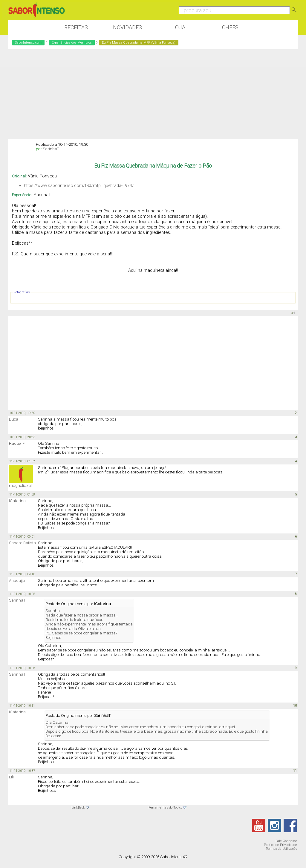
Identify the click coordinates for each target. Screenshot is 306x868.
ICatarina (17, 501)
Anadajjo (17, 581)
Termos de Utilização (281, 849)
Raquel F (17, 443)
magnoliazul (20, 486)
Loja (179, 27)
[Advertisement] (153, 94)
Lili (11, 777)
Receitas (76, 27)
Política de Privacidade (280, 845)
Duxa (14, 419)
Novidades (127, 27)
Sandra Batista (22, 543)
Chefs (230, 27)
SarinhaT (51, 149)
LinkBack (78, 808)
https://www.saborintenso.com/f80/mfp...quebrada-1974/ (79, 185)
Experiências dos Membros (72, 43)
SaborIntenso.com (28, 43)
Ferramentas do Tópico (165, 808)
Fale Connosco (286, 841)
